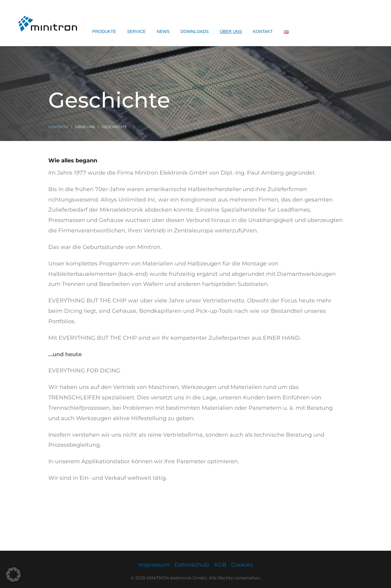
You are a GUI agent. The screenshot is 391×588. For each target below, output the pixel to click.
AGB (220, 565)
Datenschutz (192, 565)
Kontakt (263, 31)
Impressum (154, 565)
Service (136, 31)
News (163, 31)
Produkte (104, 31)
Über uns (231, 31)
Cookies (242, 565)
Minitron (58, 127)
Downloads (195, 31)
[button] (13, 575)
